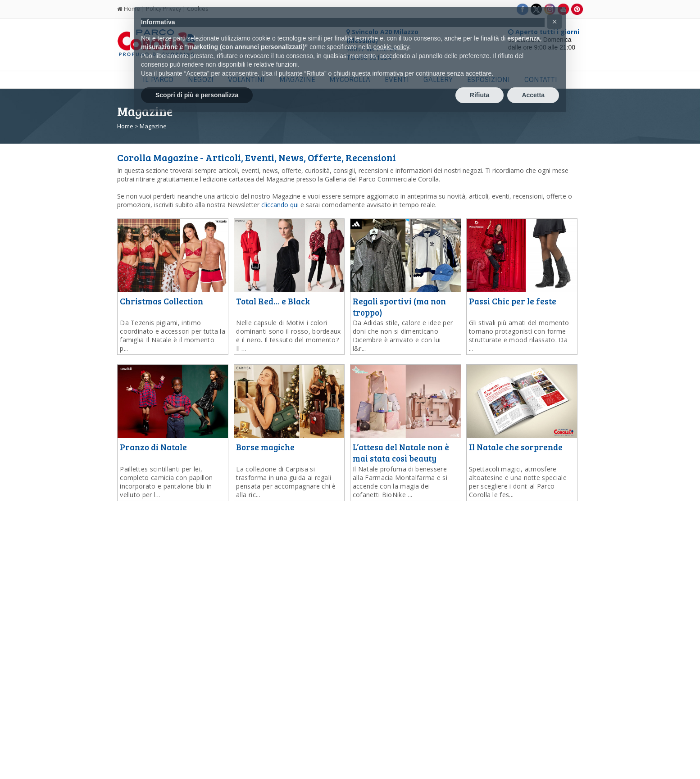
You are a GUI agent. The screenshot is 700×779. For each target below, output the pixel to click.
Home (125, 126)
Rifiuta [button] (480, 95)
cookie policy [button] (391, 47)
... (173, 335)
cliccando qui (280, 205)
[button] (555, 22)
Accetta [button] (533, 95)
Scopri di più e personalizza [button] (197, 95)
